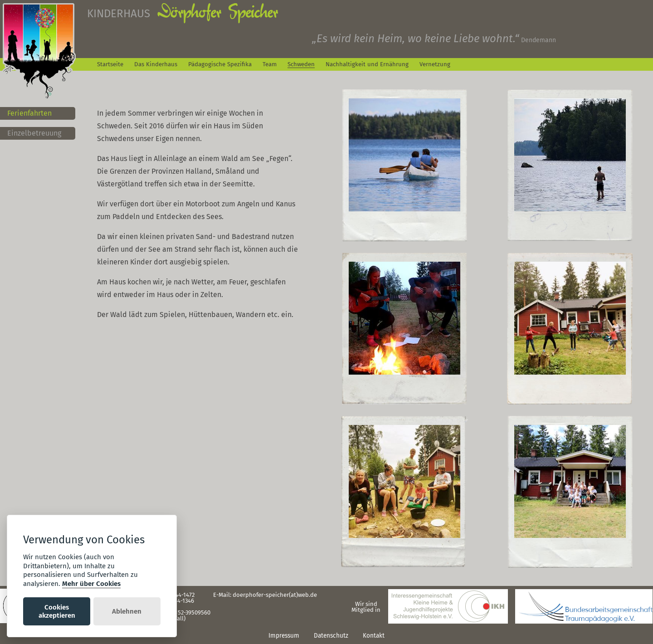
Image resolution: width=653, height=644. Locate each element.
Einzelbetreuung (34, 133)
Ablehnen (127, 611)
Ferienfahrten (29, 113)
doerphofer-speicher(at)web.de (275, 595)
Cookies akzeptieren (57, 611)
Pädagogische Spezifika (220, 64)
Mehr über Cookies (91, 584)
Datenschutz (331, 636)
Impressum (284, 636)
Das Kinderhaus (156, 64)
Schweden (301, 64)
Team (270, 64)
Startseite (110, 64)
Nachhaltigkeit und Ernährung (367, 64)
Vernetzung (435, 64)
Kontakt (374, 636)
